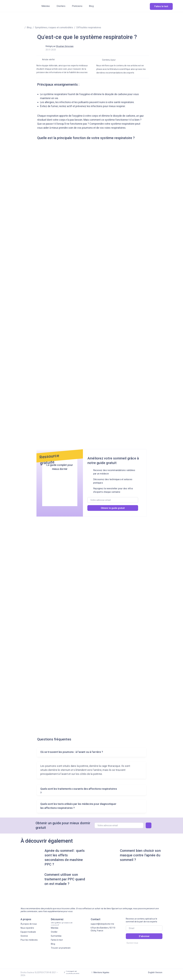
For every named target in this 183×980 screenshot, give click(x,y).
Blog (29, 27)
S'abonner (144, 936)
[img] (20, 6)
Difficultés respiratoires (89, 27)
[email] (113, 500)
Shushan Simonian (65, 46)
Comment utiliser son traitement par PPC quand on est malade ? (65, 879)
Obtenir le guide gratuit (113, 508)
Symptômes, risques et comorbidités (54, 27)
